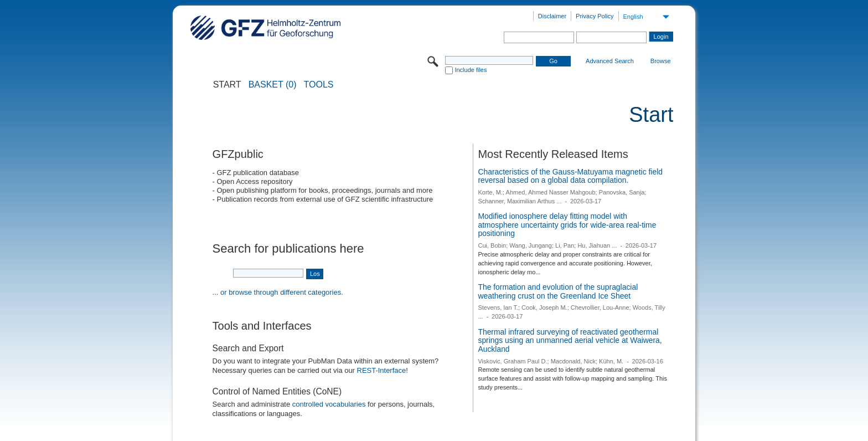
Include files (471, 70)
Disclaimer (552, 16)
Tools (319, 85)
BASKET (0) (273, 85)
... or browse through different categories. (278, 292)
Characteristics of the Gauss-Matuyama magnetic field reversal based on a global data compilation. (570, 176)
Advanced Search (610, 61)
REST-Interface (382, 370)
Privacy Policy (595, 16)
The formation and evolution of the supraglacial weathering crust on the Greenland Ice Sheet (558, 291)
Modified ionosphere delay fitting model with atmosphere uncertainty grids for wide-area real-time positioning (567, 225)
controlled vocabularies (329, 404)
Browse (661, 61)
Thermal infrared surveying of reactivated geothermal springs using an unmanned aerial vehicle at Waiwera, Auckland (570, 340)
